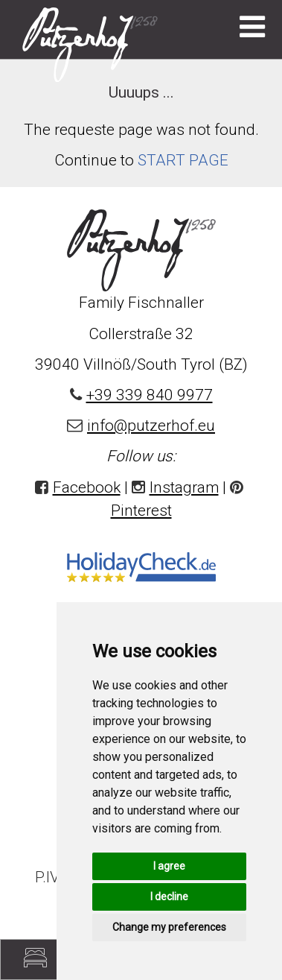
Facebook (87, 487)
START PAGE (183, 160)
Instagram (184, 487)
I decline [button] (169, 897)
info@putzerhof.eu (151, 426)
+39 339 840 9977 (150, 395)
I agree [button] (169, 866)
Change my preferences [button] (169, 927)
